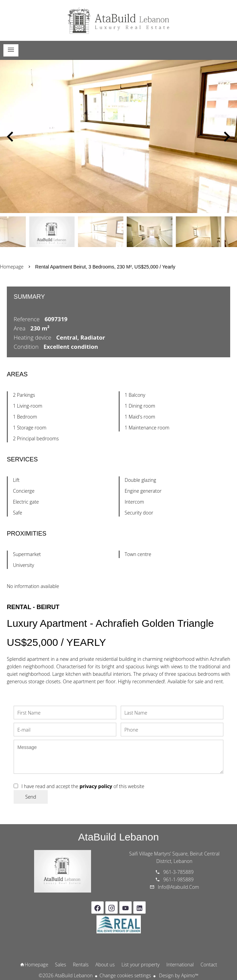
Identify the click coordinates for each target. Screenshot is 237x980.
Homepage (119, 20)
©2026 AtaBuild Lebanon (65, 975)
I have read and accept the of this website (83, 786)
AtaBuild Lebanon (118, 837)
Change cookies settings (125, 975)
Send (31, 797)
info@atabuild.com (179, 887)
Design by (178, 975)
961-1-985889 (179, 879)
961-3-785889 (179, 872)
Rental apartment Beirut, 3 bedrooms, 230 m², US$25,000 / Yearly (105, 267)
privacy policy (96, 786)
